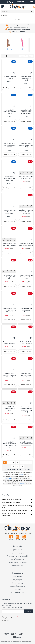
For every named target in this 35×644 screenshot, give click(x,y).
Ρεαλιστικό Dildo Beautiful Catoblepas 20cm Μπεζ (10, 375)
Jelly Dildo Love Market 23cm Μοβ (10, 78)
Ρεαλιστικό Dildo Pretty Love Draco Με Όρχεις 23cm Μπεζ (10, 310)
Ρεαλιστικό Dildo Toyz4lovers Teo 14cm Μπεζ (26, 78)
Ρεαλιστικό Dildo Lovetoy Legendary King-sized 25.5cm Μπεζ (26, 410)
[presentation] (15, 625)
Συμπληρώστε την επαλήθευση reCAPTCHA (7, 619)
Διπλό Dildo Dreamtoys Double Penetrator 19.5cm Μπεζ (26, 212)
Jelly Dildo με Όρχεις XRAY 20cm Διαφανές (26, 443)
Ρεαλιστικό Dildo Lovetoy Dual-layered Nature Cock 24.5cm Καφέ (10, 445)
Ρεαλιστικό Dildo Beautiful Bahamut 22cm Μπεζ (26, 375)
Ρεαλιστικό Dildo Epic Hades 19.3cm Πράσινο (26, 310)
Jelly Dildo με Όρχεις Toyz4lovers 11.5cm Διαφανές (10, 145)
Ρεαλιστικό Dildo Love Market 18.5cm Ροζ (10, 343)
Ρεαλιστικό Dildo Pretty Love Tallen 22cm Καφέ (26, 244)
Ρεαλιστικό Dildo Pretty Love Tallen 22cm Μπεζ (10, 244)
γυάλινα (21, 475)
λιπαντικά (22, 484)
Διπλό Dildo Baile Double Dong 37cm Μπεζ (10, 409)
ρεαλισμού (8, 478)
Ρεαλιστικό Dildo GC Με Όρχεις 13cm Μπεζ (26, 178)
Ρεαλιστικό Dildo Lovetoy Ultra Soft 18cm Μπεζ (10, 178)
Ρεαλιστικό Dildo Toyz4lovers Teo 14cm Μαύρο (10, 112)
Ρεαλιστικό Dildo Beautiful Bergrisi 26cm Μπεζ (26, 145)
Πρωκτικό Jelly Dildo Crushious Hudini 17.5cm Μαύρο (10, 212)
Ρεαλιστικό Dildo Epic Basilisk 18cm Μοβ (26, 343)
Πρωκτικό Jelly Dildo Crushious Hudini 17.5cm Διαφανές (26, 112)
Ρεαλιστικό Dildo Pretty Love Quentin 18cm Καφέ (26, 277)
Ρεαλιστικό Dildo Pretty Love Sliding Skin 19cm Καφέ (10, 277)
